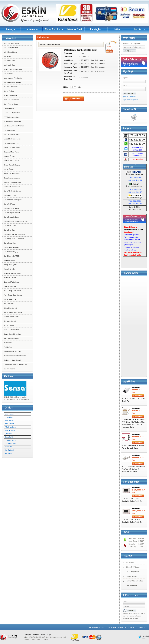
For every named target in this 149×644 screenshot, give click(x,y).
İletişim (142, 627)
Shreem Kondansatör (11, 317)
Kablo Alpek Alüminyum (12, 191)
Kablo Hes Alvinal (10, 226)
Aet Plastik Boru (9, 61)
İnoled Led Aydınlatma (12, 187)
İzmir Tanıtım (9, 414)
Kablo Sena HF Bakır (11, 247)
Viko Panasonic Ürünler (12, 351)
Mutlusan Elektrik (10, 278)
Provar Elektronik (10, 299)
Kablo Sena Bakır (10, 243)
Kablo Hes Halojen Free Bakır (14, 234)
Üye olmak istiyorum (131, 100)
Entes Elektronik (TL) (11, 143)
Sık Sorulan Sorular (96, 627)
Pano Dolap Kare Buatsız (13, 295)
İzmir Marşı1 (9, 420)
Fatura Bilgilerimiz (132, 572)
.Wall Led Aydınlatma (11, 43)
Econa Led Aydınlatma (12, 113)
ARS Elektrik (8, 74)
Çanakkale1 (9, 434)
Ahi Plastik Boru (9, 65)
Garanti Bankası (132, 576)
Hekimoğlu (9, 453)
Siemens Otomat (10, 321)
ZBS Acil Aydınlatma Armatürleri (15, 364)
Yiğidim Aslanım (10, 427)
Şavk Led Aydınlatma (11, 330)
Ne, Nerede (130, 562)
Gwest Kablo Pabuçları (12, 165)
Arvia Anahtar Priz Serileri (13, 78)
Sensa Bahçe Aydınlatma (13, 312)
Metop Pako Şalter (10, 265)
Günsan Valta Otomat (11, 161)
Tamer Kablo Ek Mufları (12, 334)
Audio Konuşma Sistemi (12, 82)
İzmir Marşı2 (9, 424)
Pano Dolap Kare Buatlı (12, 291)
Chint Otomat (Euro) (11, 104)
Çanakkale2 (9, 437)
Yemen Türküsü (10, 443)
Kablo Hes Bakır (9, 230)
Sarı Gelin (8, 447)
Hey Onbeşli (9, 450)
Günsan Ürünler (9, 156)
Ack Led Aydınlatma (11, 48)
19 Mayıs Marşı (10, 440)
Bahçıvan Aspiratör (10, 87)
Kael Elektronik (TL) (11, 252)
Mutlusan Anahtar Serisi (12, 273)
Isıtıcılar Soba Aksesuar (12, 182)
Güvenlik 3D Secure (133, 567)
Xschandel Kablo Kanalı (12, 360)
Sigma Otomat (9, 325)
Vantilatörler (8, 343)
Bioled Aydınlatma (10, 95)
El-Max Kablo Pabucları (12, 121)
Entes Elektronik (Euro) (12, 139)
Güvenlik (131, 627)
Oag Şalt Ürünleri (10, 286)
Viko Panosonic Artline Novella (15, 356)
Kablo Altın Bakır (10, 195)
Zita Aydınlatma (9, 369)
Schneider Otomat (10, 308)
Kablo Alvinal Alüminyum (13, 200)
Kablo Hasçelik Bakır (11, 217)
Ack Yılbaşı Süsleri (10, 52)
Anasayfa (43, 44)
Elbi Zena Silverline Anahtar (14, 126)
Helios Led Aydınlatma (12, 174)
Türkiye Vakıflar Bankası (135, 581)
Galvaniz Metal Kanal (11, 152)
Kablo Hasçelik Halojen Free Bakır (16, 221)
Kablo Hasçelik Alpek (11, 208)
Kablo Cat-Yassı (9, 204)
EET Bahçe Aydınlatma (12, 117)
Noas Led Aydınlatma (11, 282)
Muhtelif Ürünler (9, 269)
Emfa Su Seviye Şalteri (12, 135)
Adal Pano (7, 56)
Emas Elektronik (9, 130)
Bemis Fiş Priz (9, 91)
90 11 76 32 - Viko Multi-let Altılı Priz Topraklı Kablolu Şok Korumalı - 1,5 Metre (134, 469)
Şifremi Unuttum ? (130, 97)
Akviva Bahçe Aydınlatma (13, 69)
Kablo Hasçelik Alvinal (12, 213)
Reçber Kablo (9, 304)
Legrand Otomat (10, 260)
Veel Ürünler (8, 347)
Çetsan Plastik (9, 108)
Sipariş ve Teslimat (116, 627)
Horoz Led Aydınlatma (12, 178)
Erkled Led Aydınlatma (12, 148)
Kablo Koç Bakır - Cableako (14, 239)
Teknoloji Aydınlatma (11, 338)
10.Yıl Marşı (9, 417)
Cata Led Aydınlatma (11, 100)
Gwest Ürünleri (9, 169)
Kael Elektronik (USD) (12, 256)
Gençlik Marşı (10, 430)
